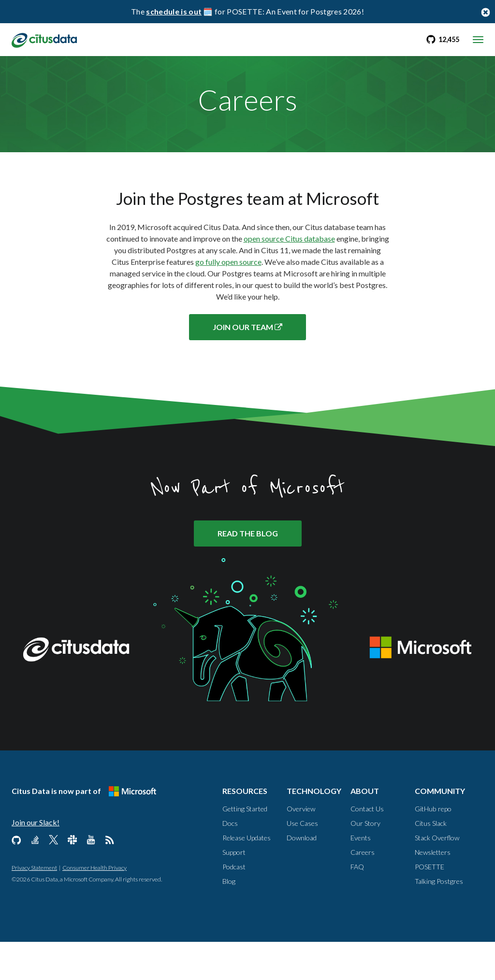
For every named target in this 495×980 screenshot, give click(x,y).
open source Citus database (289, 271)
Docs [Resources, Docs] (230, 861)
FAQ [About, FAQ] (357, 905)
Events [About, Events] (361, 876)
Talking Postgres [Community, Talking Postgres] (439, 919)
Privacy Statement (34, 906)
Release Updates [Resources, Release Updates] (247, 876)
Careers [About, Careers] (363, 890)
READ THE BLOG (248, 572)
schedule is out (174, 11)
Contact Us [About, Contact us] (367, 847)
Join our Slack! (36, 860)
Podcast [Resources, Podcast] (234, 905)
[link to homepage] (47, 39)
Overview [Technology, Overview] (301, 847)
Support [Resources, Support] (234, 890)
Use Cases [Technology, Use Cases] (302, 861)
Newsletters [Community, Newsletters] (433, 890)
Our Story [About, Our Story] (365, 861)
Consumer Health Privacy (95, 906)
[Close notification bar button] (485, 12)
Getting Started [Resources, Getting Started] (245, 847)
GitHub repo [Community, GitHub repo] (433, 847)
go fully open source (228, 294)
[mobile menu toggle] (478, 40)
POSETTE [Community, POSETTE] (429, 905)
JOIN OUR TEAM (247, 359)
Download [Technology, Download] (302, 876)
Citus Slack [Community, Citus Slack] (431, 861)
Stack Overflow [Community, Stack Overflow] (437, 876)
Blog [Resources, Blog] (229, 919)
